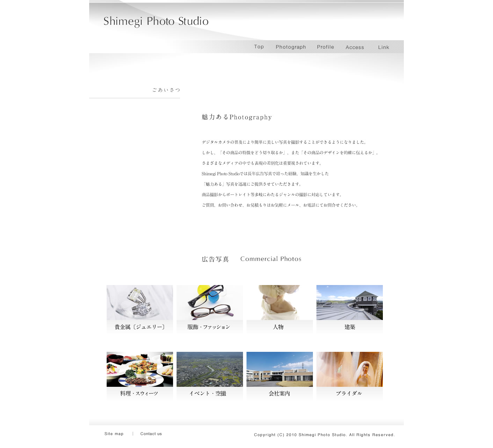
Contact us (156, 434)
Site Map (121, 434)
